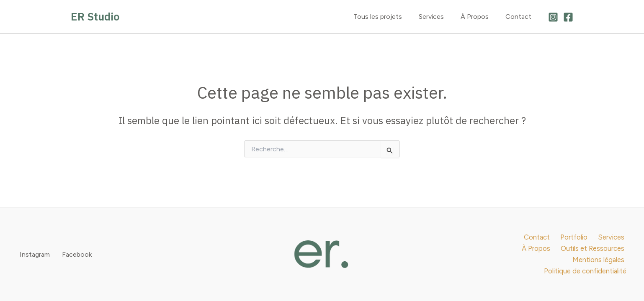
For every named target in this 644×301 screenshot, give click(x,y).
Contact (520, 17)
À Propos (480, 17)
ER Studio (95, 16)
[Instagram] (553, 17)
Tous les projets (389, 17)
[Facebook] (568, 17)
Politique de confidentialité (586, 266)
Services (440, 17)
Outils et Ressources (532, 254)
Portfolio (541, 242)
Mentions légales (599, 254)
